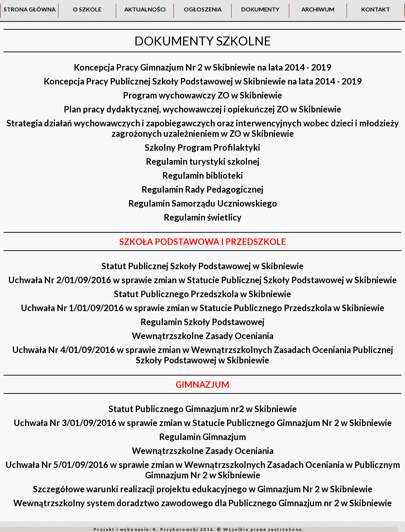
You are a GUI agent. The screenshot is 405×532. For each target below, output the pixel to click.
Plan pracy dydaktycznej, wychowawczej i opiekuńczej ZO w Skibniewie (202, 109)
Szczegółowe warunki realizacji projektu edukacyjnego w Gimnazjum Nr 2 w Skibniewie (203, 489)
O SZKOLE (87, 9)
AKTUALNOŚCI (145, 9)
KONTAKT (376, 9)
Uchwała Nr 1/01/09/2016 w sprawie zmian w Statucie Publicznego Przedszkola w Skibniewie (202, 308)
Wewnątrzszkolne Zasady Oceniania (203, 336)
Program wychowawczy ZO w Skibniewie (202, 95)
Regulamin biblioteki (203, 175)
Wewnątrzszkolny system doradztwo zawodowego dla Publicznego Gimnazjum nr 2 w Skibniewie (202, 503)
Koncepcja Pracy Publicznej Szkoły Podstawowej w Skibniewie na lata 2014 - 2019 (203, 81)
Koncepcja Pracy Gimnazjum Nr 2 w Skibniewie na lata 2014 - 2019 (202, 67)
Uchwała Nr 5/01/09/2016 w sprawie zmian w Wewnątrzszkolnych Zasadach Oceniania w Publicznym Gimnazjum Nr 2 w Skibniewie (203, 470)
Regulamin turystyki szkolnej (203, 161)
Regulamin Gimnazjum (202, 437)
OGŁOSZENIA (203, 9)
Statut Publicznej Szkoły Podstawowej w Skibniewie (202, 266)
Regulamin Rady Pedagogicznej (202, 189)
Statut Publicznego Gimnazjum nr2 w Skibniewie (203, 409)
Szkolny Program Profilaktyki (202, 147)
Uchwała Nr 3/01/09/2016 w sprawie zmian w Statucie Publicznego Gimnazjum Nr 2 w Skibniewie (203, 423)
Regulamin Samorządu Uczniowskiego (203, 203)
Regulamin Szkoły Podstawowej (202, 322)
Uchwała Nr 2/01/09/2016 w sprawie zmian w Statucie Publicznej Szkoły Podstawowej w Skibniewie (202, 280)
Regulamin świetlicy (203, 217)
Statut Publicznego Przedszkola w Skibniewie (202, 294)
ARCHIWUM (318, 9)
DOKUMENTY (260, 9)
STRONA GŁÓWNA (30, 9)
